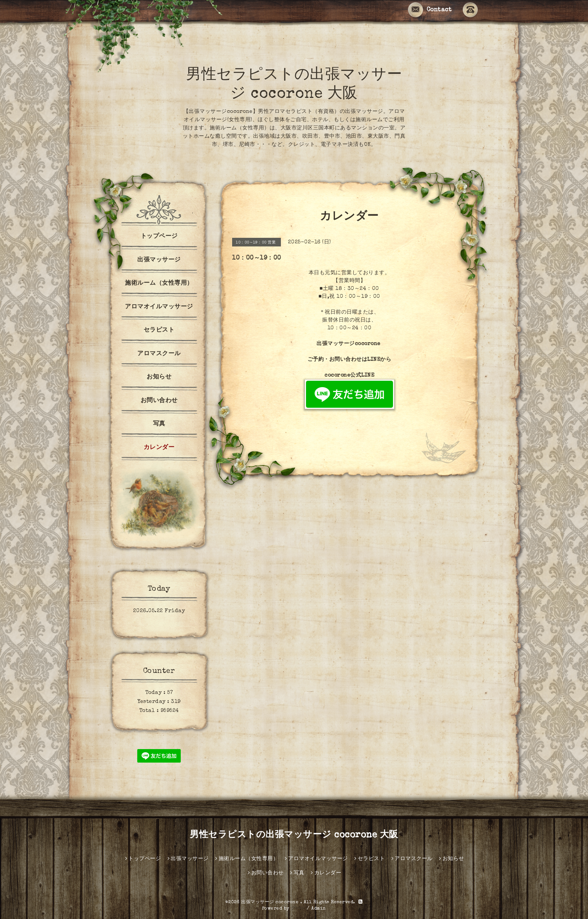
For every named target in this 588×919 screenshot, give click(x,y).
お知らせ (159, 377)
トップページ (159, 237)
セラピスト (159, 330)
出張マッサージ (159, 260)
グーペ (298, 909)
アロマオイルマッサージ (159, 307)
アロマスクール (159, 354)
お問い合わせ (159, 401)
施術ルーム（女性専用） (159, 284)
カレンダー (159, 448)
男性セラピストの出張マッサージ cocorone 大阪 (294, 835)
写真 (159, 424)
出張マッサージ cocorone (271, 902)
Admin (319, 909)
